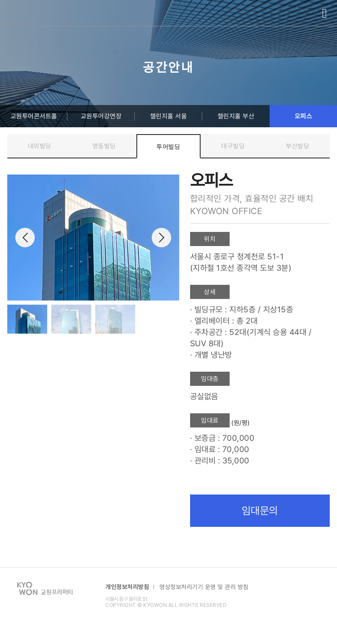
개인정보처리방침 (127, 587)
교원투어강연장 (101, 116)
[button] (170, 238)
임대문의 (260, 511)
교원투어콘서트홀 (34, 116)
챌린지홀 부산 (236, 116)
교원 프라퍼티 (29, 14)
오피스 (304, 116)
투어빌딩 (168, 147)
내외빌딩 (40, 146)
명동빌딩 (104, 146)
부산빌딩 (297, 146)
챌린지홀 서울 (169, 116)
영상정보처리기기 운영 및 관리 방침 (204, 587)
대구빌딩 (233, 146)
